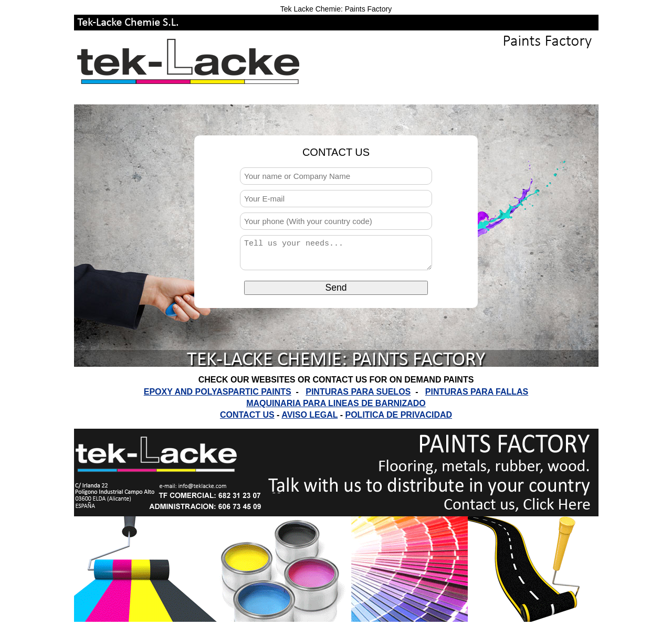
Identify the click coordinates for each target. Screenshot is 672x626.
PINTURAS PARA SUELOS (358, 392)
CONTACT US (247, 415)
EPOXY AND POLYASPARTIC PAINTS (218, 392)
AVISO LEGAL (309, 415)
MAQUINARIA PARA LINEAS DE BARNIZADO (336, 403)
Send (336, 292)
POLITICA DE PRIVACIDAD (398, 415)
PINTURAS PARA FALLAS (477, 392)
